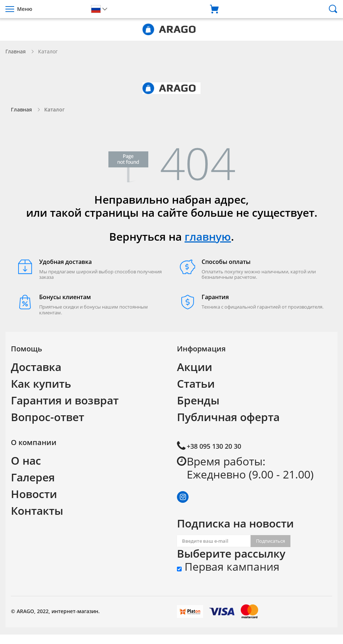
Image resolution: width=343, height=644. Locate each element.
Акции (195, 367)
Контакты (37, 511)
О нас (26, 460)
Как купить (41, 384)
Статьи (196, 384)
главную (208, 237)
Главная (16, 51)
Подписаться (270, 541)
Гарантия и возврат (65, 400)
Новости (34, 494)
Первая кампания (228, 567)
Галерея (33, 477)
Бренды (198, 400)
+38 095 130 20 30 (214, 446)
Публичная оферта (228, 417)
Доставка (36, 367)
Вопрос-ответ (47, 417)
